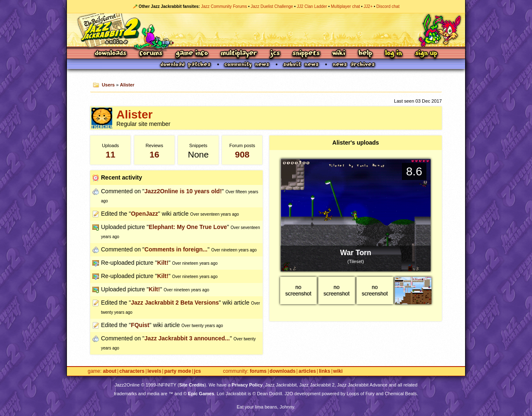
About (110, 371)
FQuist (140, 325)
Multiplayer (239, 54)
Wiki (339, 54)
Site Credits (192, 385)
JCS (275, 54)
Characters (132, 371)
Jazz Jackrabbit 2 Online (266, 30)
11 (110, 154)
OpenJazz (144, 214)
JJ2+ (368, 6)
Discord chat (388, 6)
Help (365, 54)
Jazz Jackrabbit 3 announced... (187, 338)
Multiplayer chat (345, 6)
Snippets (306, 54)
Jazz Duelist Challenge (272, 6)
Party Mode (178, 371)
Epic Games (201, 394)
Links (324, 371)
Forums (151, 54)
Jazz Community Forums (224, 6)
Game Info (192, 54)
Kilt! (163, 263)
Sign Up (426, 54)
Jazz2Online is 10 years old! (183, 191)
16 (154, 154)
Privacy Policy (247, 385)
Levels (154, 371)
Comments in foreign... (176, 249)
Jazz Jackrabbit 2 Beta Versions (175, 303)
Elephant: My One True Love (188, 227)
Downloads (111, 54)
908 (242, 154)
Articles (307, 371)
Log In (394, 54)
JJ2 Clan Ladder (312, 6)
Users (108, 85)
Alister (127, 85)
